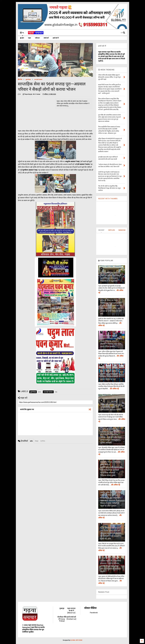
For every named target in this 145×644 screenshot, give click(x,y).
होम (22, 38)
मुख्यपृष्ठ (62, 608)
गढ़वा (29, 38)
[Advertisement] (35, 112)
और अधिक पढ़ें (114, 389)
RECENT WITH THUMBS (108, 199)
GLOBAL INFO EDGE (76, 640)
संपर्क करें (46, 38)
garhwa (28, 79)
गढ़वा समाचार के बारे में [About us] (71, 611)
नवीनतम (37, 38)
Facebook (94, 613)
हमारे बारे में (56, 38)
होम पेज (20, 79)
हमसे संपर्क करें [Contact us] (71, 618)
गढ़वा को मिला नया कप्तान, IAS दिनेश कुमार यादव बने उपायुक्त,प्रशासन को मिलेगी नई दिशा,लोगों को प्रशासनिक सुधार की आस (111, 533)
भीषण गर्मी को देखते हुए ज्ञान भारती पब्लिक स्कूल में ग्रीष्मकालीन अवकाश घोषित (111, 407)
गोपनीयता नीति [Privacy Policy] (62, 619)
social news (38, 79)
